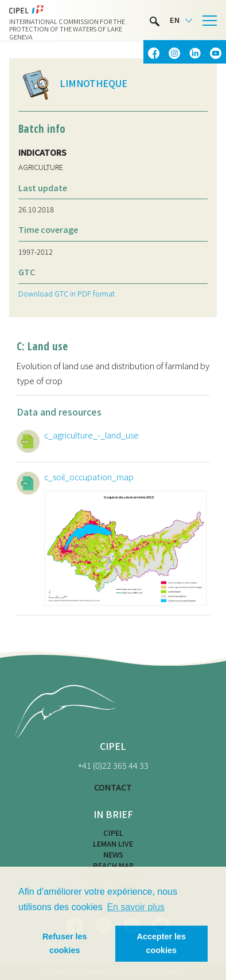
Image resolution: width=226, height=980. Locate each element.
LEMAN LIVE (113, 843)
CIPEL (113, 833)
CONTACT (113, 787)
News (113, 854)
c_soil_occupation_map (89, 477)
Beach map (113, 865)
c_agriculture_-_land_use (91, 435)
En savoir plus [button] (136, 907)
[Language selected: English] (181, 20)
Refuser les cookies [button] (65, 943)
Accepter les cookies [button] (162, 943)
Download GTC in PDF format (67, 293)
